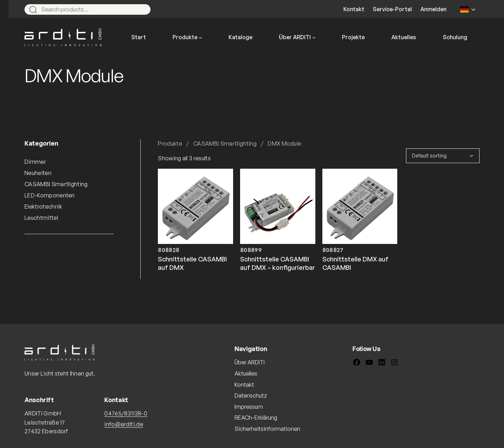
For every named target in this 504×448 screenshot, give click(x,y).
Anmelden (433, 9)
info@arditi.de (124, 424)
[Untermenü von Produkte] (201, 37)
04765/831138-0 (126, 413)
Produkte (170, 143)
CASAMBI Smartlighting (225, 143)
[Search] (142, 9)
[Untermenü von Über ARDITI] (314, 37)
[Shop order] (443, 156)
